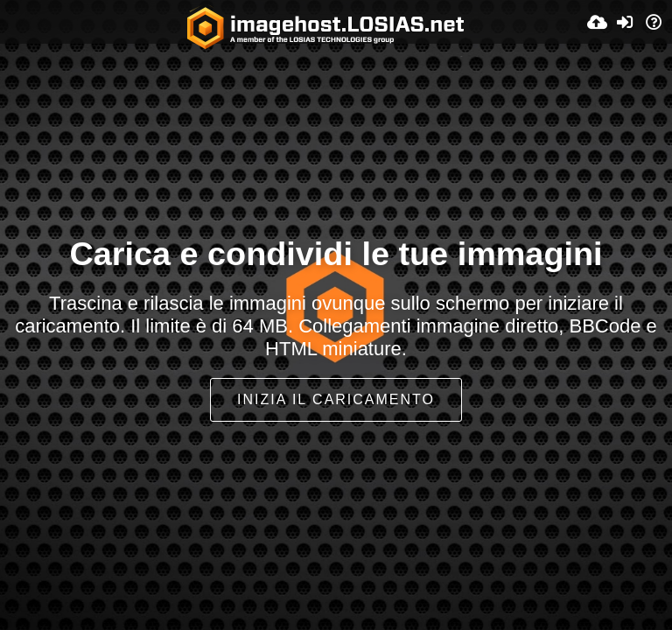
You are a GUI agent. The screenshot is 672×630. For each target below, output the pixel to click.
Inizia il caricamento (336, 399)
